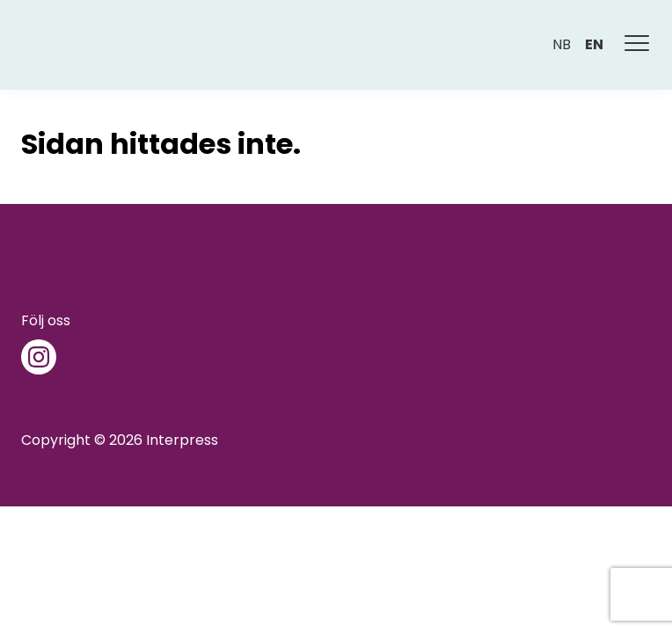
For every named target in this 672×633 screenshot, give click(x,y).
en (594, 44)
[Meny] (638, 45)
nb (562, 44)
